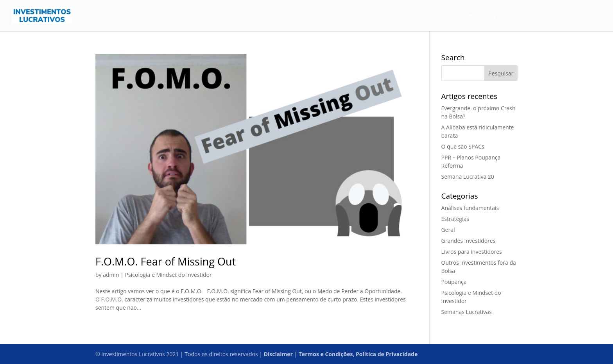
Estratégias (455, 219)
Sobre (577, 16)
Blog (490, 16)
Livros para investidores (472, 252)
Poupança (454, 282)
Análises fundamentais (470, 208)
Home (469, 16)
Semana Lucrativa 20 (468, 177)
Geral (448, 230)
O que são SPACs (463, 146)
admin (111, 275)
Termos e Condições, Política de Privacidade (358, 354)
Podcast (551, 16)
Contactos (518, 16)
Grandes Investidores (469, 241)
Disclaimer (278, 354)
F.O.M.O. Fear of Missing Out (166, 261)
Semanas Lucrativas (467, 312)
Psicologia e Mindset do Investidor (168, 275)
